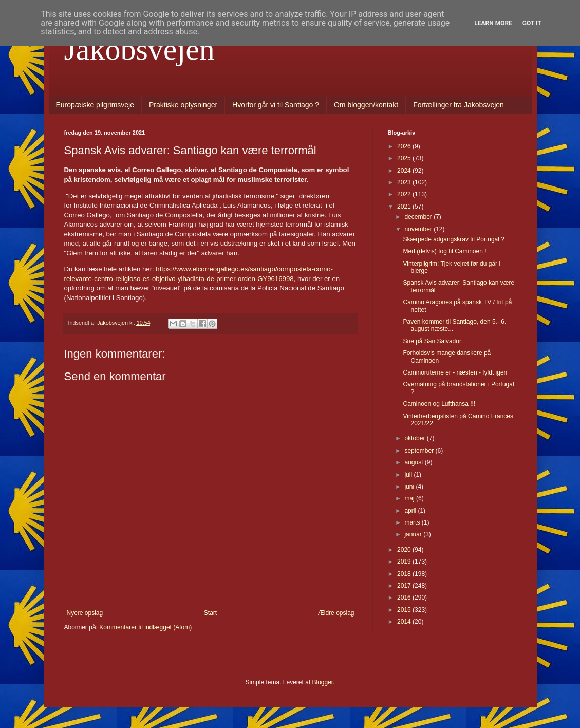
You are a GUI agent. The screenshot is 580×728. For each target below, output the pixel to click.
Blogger (323, 682)
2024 (405, 171)
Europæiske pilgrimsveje (95, 105)
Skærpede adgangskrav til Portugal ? (453, 239)
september (420, 451)
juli (409, 475)
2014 (405, 622)
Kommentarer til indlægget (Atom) (145, 627)
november (419, 229)
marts (413, 522)
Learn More (493, 23)
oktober (415, 438)
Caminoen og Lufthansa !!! (439, 404)
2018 (405, 574)
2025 (405, 158)
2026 (405, 146)
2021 (405, 207)
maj (410, 498)
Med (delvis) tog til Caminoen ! (444, 251)
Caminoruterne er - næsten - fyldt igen (455, 372)
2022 (405, 194)
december (419, 217)
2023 (405, 182)
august (414, 462)
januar (414, 534)
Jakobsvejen (139, 49)
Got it (532, 23)
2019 (405, 562)
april (411, 511)
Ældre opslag (336, 613)
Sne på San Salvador (432, 341)
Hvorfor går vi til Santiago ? (276, 105)
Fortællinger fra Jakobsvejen (459, 105)
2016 (405, 598)
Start (210, 613)
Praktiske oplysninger (183, 105)
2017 (405, 586)
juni (410, 487)
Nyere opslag (85, 613)
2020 (405, 550)
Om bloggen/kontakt (366, 105)
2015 (405, 610)
